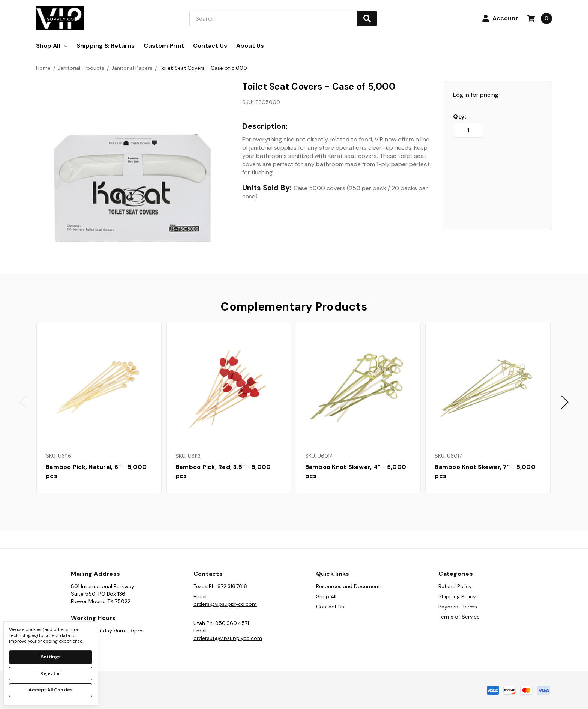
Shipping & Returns (106, 46)
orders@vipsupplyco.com (225, 604)
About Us (250, 46)
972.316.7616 (232, 586)
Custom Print (164, 46)
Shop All (52, 46)
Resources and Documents (349, 586)
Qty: (460, 117)
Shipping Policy (457, 596)
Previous (23, 402)
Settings (51, 657)
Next (565, 402)
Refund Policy (455, 586)
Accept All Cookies (51, 690)
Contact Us (210, 46)
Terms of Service (459, 617)
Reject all (51, 673)
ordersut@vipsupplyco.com (228, 638)
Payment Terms (458, 607)
